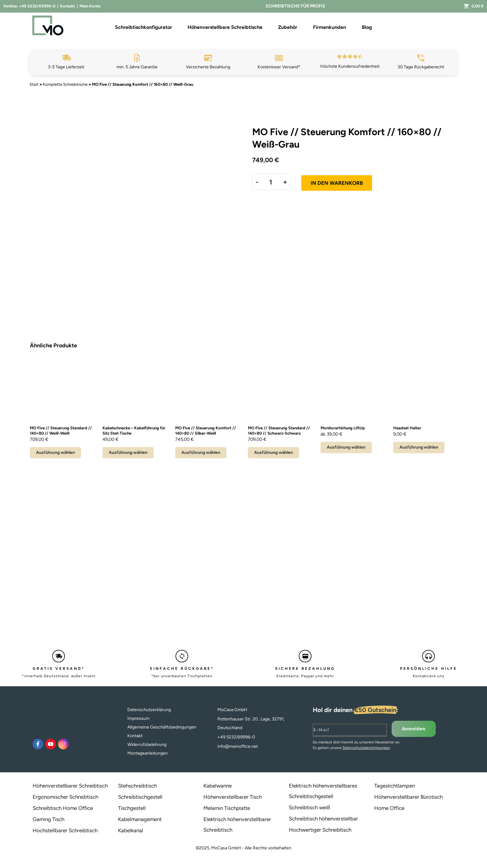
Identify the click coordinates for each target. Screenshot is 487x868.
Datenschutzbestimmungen (366, 748)
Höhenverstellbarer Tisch (233, 797)
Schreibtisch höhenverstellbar (323, 819)
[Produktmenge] (271, 182)
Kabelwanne (218, 786)
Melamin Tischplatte (227, 808)
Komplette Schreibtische (65, 84)
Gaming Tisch (48, 819)
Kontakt (67, 6)
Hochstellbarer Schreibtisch (65, 830)
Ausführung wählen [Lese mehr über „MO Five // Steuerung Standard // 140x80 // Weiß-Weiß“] (55, 452)
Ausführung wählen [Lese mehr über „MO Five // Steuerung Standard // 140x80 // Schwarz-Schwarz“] (273, 452)
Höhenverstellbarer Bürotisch (408, 797)
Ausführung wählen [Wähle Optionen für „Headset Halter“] (419, 447)
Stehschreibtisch (137, 786)
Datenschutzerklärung (149, 710)
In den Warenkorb (337, 183)
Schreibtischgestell (140, 797)
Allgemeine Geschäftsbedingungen (162, 727)
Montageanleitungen (148, 753)
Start (34, 84)
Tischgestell (132, 808)
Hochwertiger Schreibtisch (320, 830)
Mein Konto (90, 6)
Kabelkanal (131, 830)
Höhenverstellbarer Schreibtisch (70, 786)
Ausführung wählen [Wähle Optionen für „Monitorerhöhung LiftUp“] (346, 447)
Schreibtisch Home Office (63, 808)
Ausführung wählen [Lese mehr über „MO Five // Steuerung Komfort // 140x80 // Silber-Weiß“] (201, 452)
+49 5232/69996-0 (37, 6)
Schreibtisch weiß (309, 807)
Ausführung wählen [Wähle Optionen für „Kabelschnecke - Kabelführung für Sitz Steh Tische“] (128, 452)
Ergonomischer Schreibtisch (65, 797)
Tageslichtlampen (395, 786)
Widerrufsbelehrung (147, 745)
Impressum (138, 718)
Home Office (389, 808)
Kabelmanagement (140, 819)
